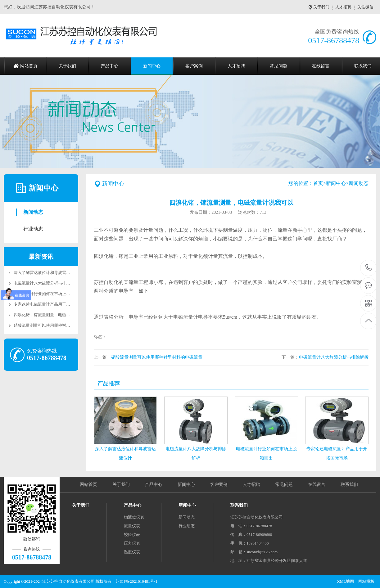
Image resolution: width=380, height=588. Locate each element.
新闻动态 (33, 212)
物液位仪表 (134, 517)
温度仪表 (132, 552)
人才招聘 (343, 7)
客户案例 (194, 66)
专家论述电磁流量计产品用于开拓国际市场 (52, 304)
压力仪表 (132, 543)
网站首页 (29, 66)
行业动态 (33, 229)
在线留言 (321, 66)
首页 (318, 183)
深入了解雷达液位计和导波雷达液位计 (48, 273)
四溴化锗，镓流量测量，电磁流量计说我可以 (54, 315)
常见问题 (278, 66)
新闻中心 (152, 66)
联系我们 (349, 485)
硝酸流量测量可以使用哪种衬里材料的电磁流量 (56, 325)
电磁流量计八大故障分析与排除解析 (46, 283)
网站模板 (366, 581)
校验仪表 (132, 534)
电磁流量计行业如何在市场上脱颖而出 (48, 294)
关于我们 (321, 7)
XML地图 (346, 581)
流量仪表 (132, 526)
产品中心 (110, 66)
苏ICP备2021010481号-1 (136, 581)
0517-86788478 (369, 268)
